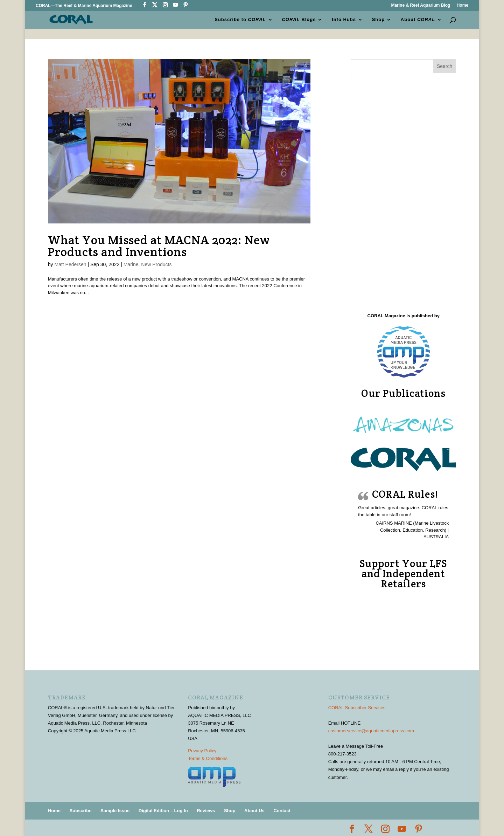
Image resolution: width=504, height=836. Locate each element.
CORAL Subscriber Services (357, 708)
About (418, 20)
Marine (131, 264)
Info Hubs (344, 20)
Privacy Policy (202, 751)
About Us (254, 811)
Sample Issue (115, 811)
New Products (156, 264)
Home (463, 5)
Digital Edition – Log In (163, 811)
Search (444, 66)
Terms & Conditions (208, 758)
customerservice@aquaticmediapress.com (371, 731)
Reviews (206, 811)
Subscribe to (240, 20)
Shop (379, 20)
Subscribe (81, 811)
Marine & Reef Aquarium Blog (421, 5)
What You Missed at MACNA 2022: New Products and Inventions (159, 246)
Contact (282, 811)
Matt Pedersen (70, 264)
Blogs (299, 20)
